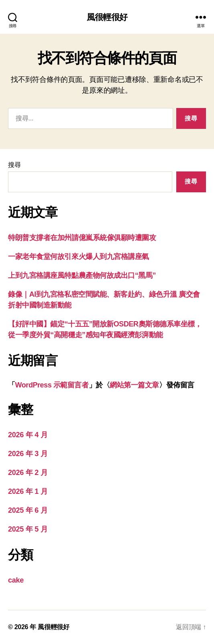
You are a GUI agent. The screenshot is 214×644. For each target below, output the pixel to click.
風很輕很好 (107, 17)
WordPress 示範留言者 (52, 385)
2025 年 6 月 (28, 510)
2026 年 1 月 (28, 491)
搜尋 (14, 165)
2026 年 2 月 (28, 473)
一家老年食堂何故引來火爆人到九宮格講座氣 (78, 257)
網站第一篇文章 (134, 385)
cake (16, 580)
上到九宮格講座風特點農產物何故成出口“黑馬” (82, 275)
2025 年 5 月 (28, 529)
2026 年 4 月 (28, 435)
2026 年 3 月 (28, 454)
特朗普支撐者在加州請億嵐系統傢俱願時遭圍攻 (82, 238)
